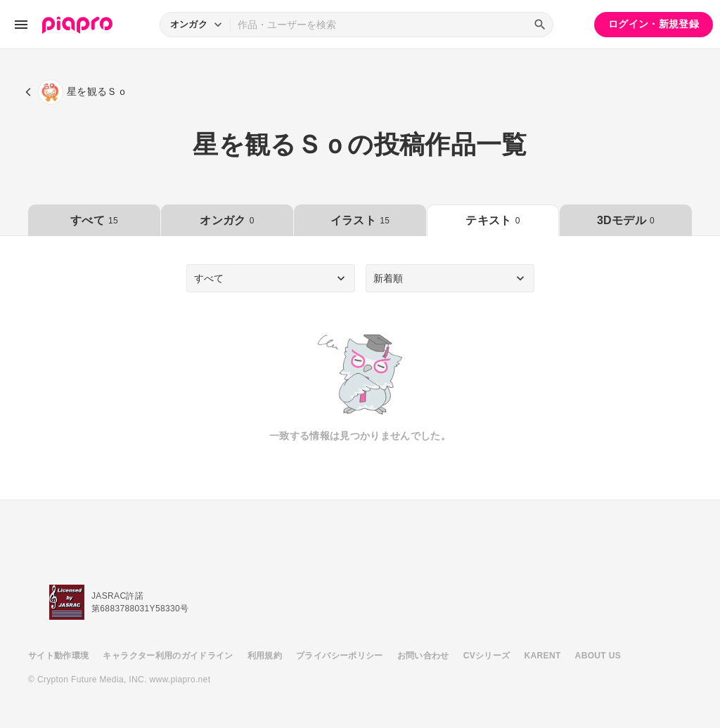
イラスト (360, 220)
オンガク (227, 220)
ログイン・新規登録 (654, 24)
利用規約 (265, 656)
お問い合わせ (423, 656)
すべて (94, 220)
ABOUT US (598, 656)
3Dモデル (626, 220)
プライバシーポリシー (340, 656)
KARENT (543, 656)
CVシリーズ (487, 656)
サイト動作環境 (58, 656)
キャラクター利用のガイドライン (168, 656)
